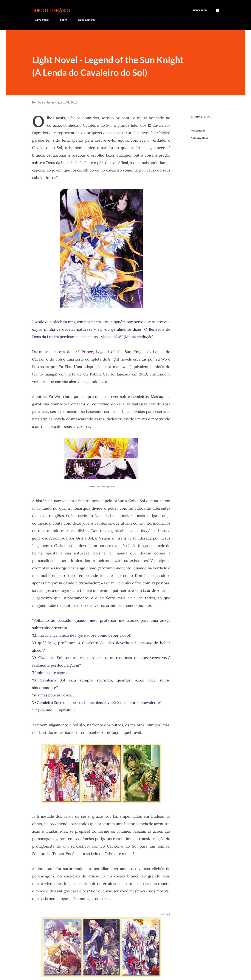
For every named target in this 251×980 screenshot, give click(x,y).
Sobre (61, 20)
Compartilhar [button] (201, 117)
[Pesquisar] (200, 10)
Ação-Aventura (199, 138)
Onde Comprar (85, 20)
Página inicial (39, 20)
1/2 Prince (83, 352)
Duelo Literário (51, 10)
